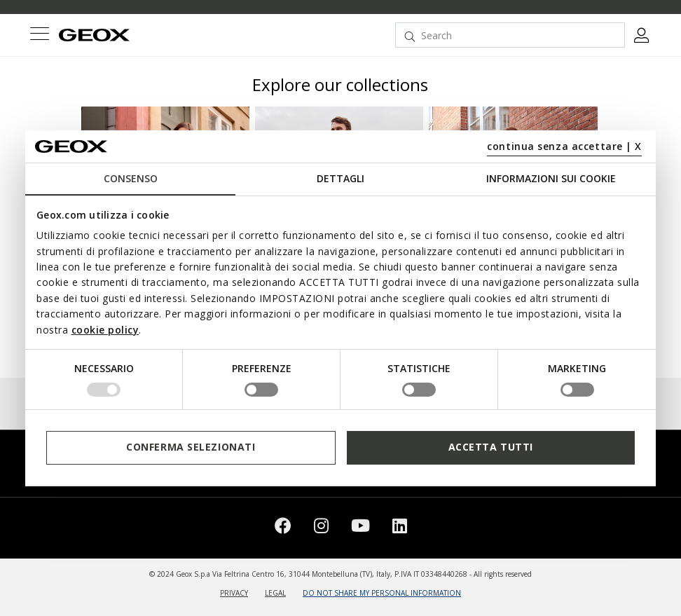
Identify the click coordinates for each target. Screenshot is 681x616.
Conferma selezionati (191, 447)
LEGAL (275, 593)
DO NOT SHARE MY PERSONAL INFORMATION (382, 593)
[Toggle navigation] (39, 35)
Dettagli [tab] (340, 178)
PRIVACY (234, 593)
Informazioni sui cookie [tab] (551, 178)
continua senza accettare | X (564, 146)
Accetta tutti (491, 447)
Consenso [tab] (131, 178)
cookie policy (105, 329)
